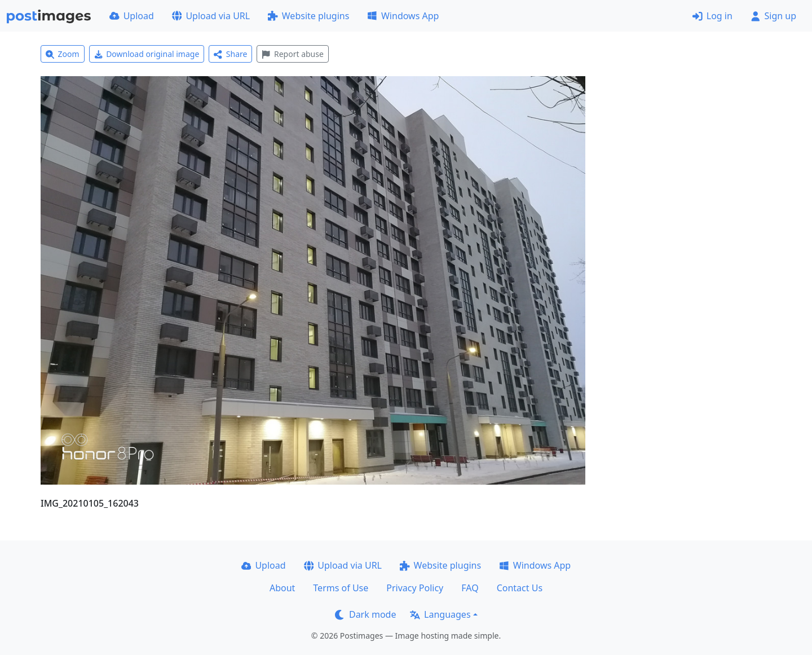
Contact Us (520, 588)
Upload (132, 16)
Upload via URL (211, 16)
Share (230, 54)
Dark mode (365, 614)
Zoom (63, 54)
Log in (712, 16)
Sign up (773, 16)
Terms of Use (341, 588)
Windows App (403, 16)
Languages (440, 614)
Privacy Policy (415, 588)
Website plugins (308, 16)
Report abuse (292, 54)
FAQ (470, 588)
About (282, 588)
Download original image (147, 54)
